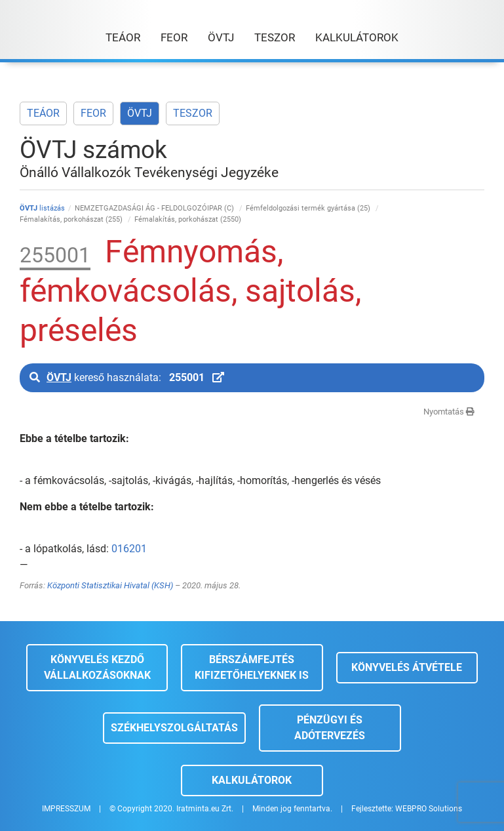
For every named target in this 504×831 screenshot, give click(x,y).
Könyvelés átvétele (407, 667)
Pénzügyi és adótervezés (330, 728)
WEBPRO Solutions (429, 809)
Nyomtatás (449, 412)
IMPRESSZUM (66, 809)
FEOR (93, 113)
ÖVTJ (140, 113)
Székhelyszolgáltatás (174, 728)
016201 (129, 549)
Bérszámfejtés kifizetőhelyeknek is (252, 667)
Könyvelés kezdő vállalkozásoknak (97, 667)
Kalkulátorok (252, 780)
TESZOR (193, 113)
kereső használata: (127, 377)
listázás (42, 208)
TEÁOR (43, 113)
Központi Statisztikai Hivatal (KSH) (110, 585)
